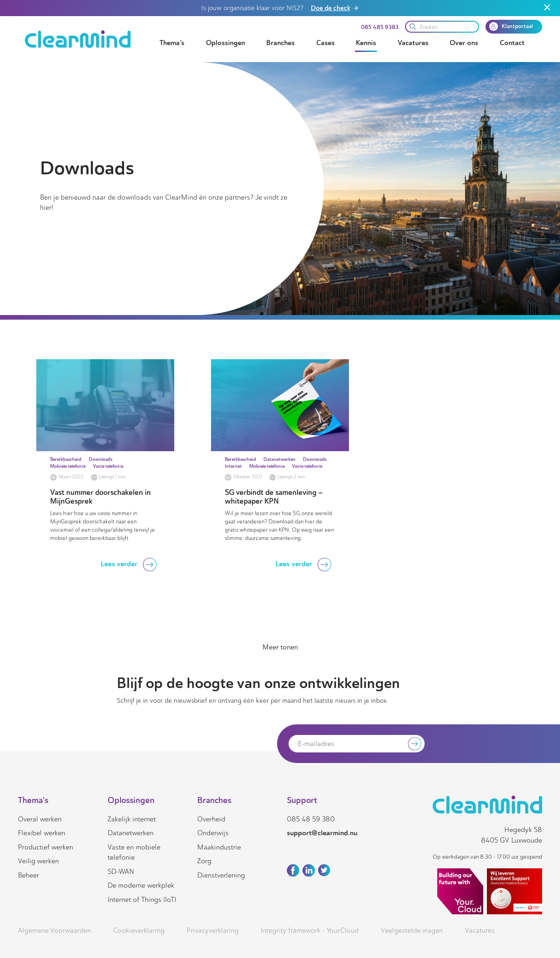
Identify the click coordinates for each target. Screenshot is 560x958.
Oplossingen (226, 43)
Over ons (464, 43)
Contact (512, 43)
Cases (326, 43)
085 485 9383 (380, 27)
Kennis (366, 43)
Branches (280, 43)
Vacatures (413, 43)
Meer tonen (280, 647)
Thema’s (172, 43)
